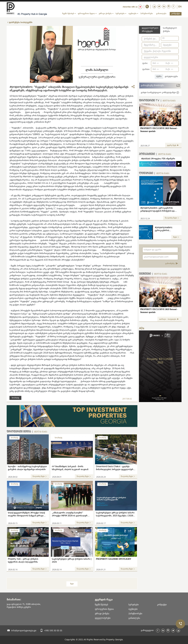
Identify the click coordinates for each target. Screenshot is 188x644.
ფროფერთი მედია (104, 609)
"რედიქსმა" (89, 212)
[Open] (158, 38)
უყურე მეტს (173, 145)
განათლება (161, 14)
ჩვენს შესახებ (101, 604)
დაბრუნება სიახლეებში (21, 23)
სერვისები (133, 604)
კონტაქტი (176, 14)
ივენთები (133, 609)
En (180, 7)
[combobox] (151, 39)
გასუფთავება (171, 77)
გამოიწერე (172, 264)
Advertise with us (130, 7)
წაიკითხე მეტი (40, 477)
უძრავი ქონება (102, 613)
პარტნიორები (147, 14)
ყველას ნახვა (41, 432)
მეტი (72, 584)
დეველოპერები (103, 618)
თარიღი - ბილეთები (169, 319)
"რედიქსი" (42, 96)
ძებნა (159, 77)
